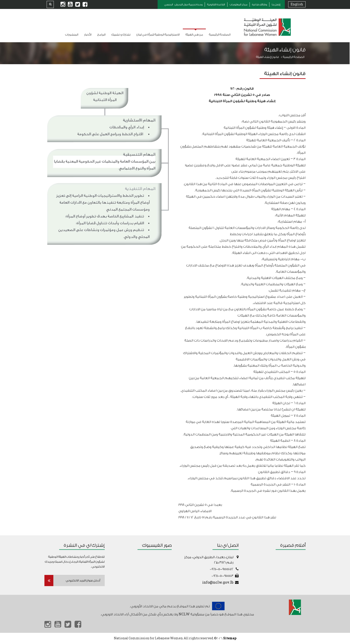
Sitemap (230, 638)
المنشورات (72, 35)
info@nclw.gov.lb (218, 583)
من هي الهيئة (194, 35)
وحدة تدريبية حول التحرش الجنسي (183, 5)
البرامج (101, 35)
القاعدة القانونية (216, 5)
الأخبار (88, 35)
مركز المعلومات (239, 5)
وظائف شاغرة (259, 5)
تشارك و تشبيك (121, 35)
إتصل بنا (276, 5)
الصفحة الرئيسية (220, 35)
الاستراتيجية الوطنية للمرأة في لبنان (158, 35)
